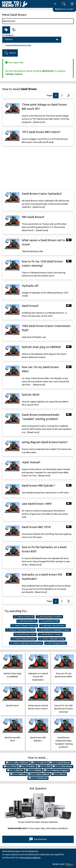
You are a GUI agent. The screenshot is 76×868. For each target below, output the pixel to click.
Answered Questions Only (18, 45)
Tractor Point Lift (24, 617)
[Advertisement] (38, 168)
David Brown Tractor (50, 634)
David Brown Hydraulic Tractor (54, 630)
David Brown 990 (49, 621)
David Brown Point (25, 634)
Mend (17, 763)
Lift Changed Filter (56, 643)
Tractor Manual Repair (24, 639)
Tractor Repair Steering (24, 626)
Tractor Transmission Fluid (20, 630)
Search (10, 53)
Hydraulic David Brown (52, 626)
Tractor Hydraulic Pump (52, 639)
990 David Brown (27, 621)
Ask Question (38, 839)
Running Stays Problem (49, 617)
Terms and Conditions (30, 858)
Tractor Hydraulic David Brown (26, 643)
